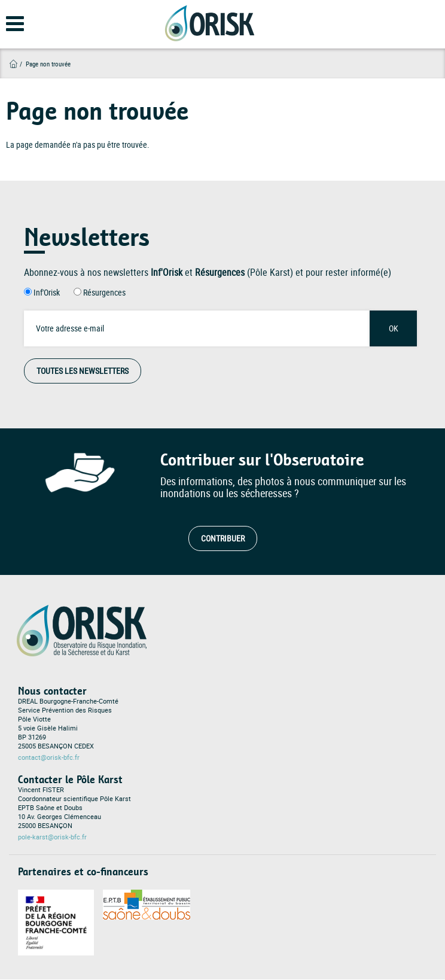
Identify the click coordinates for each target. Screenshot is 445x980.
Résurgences (104, 292)
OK (394, 328)
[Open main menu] (7, 28)
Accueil (13, 64)
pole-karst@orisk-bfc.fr (52, 837)
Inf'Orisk (47, 292)
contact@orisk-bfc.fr (49, 757)
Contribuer (223, 538)
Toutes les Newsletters (83, 371)
